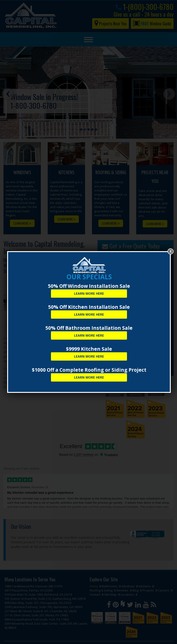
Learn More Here (89, 293)
